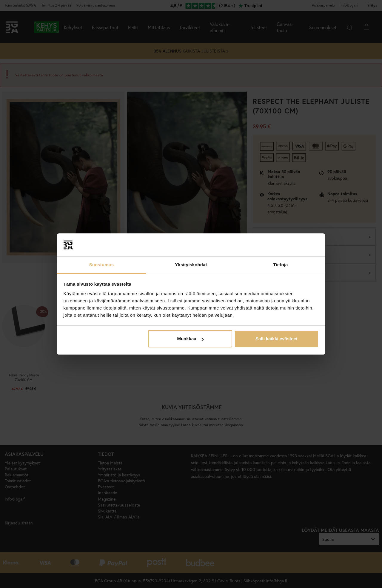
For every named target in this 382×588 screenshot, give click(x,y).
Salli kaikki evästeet (277, 339)
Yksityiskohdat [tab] (191, 265)
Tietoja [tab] (281, 265)
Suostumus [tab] (102, 265)
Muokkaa (190, 339)
